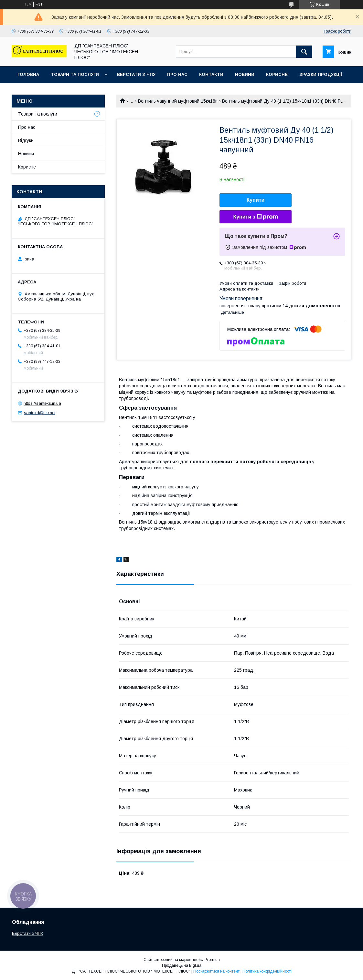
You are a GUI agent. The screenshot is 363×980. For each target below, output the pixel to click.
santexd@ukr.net (40, 413)
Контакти (211, 74)
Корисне (277, 74)
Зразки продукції (321, 74)
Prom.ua (212, 960)
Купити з (255, 217)
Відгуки (26, 140)
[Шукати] (304, 52)
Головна (28, 74)
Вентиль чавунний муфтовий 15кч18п (178, 101)
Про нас (177, 74)
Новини (245, 74)
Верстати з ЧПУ (136, 74)
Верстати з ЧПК (27, 933)
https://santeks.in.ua (42, 403)
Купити (256, 200)
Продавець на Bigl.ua (182, 965)
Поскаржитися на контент (216, 971)
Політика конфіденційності (267, 971)
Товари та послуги (75, 74)
